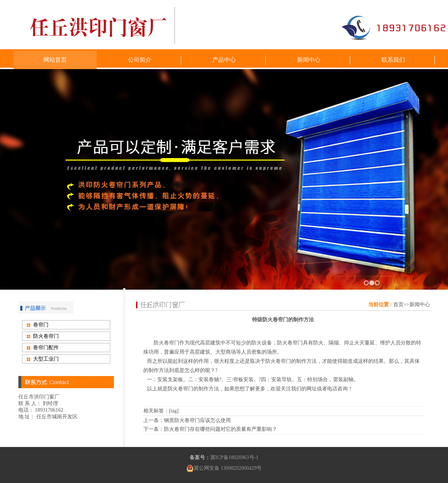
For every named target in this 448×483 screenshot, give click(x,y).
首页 (398, 305)
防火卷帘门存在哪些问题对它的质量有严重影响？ (221, 429)
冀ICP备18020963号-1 (234, 457)
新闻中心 (420, 305)
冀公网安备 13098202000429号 (224, 468)
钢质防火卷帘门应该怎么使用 (197, 420)
